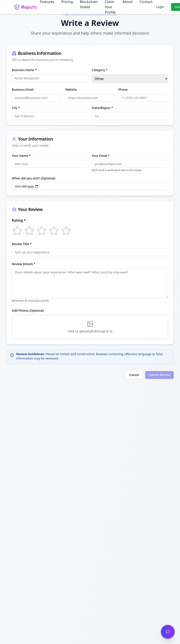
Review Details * (24, 264)
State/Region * (103, 108)
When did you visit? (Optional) (34, 178)
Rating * (19, 220)
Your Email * (101, 156)
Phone (123, 89)
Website (71, 89)
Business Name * (24, 70)
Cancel (134, 375)
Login (160, 7)
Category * (100, 70)
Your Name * (21, 156)
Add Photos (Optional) (28, 310)
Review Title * (22, 244)
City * (16, 108)
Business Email (23, 89)
